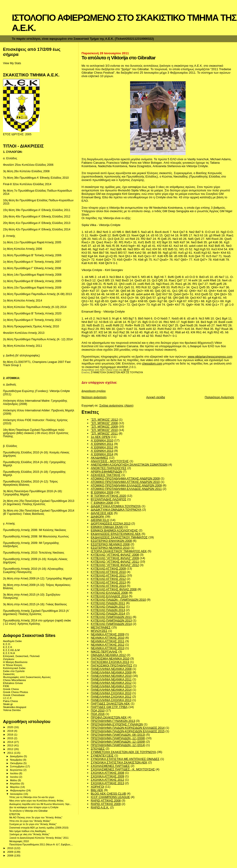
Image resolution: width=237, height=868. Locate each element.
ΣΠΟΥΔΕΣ (98, 749)
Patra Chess (10, 701)
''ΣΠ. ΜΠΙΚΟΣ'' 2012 (104, 420)
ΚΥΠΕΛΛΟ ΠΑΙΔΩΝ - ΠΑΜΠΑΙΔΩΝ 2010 (118, 600)
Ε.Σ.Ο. (7, 644)
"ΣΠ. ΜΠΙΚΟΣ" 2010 (104, 430)
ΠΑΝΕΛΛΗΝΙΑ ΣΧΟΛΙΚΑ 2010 (111, 693)
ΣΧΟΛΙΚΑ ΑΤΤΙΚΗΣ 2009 (107, 776)
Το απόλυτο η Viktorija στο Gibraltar (28, 811)
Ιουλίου (15, 773)
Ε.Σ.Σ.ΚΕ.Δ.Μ (11, 650)
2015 (11, 738)
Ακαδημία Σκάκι (12, 641)
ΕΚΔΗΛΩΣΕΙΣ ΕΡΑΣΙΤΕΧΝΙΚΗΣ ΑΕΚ (116, 534)
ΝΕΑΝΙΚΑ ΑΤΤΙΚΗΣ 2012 (108, 645)
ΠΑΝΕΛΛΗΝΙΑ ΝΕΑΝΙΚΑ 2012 (111, 683)
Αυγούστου (17, 770)
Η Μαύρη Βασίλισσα (15, 662)
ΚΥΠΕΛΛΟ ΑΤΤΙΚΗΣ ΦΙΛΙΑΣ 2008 (114, 589)
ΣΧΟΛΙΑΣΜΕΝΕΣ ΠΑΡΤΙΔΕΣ (110, 766)
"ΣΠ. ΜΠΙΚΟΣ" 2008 (104, 423)
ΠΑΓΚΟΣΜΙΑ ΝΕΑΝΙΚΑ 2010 (110, 659)
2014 (11, 742)
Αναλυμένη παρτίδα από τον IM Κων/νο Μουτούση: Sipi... (40, 804)
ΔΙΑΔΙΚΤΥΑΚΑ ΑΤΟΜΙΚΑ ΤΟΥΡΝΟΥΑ (116, 506)
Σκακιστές (9, 674)
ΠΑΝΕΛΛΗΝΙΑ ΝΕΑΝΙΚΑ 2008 (111, 669)
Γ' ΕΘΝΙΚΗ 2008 (102, 503)
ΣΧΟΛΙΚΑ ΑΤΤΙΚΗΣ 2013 (107, 783)
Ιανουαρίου (17, 794)
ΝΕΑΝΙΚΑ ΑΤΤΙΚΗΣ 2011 (108, 641)
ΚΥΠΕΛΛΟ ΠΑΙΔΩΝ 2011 (108, 603)
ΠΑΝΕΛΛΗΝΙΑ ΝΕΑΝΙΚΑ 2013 (111, 686)
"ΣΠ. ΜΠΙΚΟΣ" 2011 (104, 433)
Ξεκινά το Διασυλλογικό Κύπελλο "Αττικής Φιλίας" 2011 (39, 838)
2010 (11, 848)
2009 (11, 852)
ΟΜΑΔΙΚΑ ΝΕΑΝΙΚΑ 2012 (108, 655)
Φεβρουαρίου (18, 790)
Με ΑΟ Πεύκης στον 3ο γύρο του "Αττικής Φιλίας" (36, 817)
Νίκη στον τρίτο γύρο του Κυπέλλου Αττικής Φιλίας (36, 801)
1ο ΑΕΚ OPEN (100, 437)
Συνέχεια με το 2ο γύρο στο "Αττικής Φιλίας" (33, 824)
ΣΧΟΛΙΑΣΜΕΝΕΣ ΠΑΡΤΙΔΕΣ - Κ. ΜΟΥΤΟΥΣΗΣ (123, 769)
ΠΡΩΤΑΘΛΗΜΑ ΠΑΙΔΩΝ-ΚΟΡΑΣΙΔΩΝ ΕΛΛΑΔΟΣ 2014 (128, 728)
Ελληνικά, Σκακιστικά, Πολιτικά (21, 656)
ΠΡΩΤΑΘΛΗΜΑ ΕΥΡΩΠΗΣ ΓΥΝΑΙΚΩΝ (117, 724)
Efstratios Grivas (13, 683)
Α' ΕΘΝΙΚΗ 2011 (102, 444)
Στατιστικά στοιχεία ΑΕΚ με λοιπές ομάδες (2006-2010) (39, 828)
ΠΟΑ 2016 (98, 714)
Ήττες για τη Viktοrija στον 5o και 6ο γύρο (32, 797)
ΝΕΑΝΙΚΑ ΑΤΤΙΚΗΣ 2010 (108, 638)
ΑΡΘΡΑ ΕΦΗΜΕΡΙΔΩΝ (106, 472)
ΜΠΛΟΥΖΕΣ (99, 631)
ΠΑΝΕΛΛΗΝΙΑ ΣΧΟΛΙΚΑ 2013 (111, 700)
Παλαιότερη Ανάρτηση (219, 397)
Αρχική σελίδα (156, 397)
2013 (11, 745)
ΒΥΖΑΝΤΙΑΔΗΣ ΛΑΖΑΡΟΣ (108, 499)
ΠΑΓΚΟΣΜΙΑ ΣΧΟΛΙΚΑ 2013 (110, 662)
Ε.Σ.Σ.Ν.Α (9, 653)
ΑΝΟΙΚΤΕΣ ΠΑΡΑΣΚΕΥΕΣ (109, 468)
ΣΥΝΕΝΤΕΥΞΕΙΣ (102, 755)
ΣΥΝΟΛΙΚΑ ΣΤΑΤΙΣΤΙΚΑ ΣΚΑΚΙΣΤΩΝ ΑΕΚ (119, 762)
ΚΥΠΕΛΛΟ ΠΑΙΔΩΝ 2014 (108, 613)
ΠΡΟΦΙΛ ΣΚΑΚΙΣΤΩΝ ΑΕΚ (109, 717)
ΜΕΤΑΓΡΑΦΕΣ (101, 627)
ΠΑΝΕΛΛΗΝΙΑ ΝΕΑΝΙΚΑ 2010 (111, 676)
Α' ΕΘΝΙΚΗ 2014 (102, 454)
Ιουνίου (15, 777)
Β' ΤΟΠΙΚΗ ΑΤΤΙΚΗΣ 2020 (108, 496)
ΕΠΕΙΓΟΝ (15, 814)
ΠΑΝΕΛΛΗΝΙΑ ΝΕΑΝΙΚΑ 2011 (111, 679)
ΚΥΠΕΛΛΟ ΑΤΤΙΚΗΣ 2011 (108, 575)
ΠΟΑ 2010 (98, 710)
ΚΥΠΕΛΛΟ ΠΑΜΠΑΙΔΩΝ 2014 (111, 624)
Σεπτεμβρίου (18, 766)
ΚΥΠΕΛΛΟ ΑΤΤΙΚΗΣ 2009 (108, 568)
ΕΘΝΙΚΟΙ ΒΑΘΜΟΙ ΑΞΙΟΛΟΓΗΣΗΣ (114, 530)
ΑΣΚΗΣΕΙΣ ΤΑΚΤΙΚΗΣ (106, 475)
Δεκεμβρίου (17, 756)
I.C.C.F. (8, 698)
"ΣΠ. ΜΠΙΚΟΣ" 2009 (104, 426)
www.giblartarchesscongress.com (210, 357)
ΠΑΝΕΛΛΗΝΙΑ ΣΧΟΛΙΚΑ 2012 (111, 697)
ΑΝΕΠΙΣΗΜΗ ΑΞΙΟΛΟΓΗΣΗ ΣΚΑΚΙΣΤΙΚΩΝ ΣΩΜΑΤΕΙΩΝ (129, 465)
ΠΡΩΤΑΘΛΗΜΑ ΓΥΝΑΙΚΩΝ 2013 (113, 721)
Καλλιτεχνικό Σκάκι (14, 668)
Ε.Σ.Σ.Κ (8, 647)
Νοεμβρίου (17, 760)
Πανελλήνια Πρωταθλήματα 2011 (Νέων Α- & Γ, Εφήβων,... (41, 844)
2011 (11, 753)
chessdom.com (152, 363)
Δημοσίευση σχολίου (94, 391)
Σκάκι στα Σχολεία (14, 671)
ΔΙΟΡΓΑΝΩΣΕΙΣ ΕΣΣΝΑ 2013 (111, 523)
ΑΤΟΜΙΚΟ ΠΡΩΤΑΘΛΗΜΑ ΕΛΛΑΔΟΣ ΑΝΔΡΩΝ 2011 (126, 489)
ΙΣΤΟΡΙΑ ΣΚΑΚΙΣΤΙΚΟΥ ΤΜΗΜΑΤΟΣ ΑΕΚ (119, 551)
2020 (11, 727)
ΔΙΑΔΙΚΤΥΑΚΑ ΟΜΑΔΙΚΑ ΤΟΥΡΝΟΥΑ (116, 510)
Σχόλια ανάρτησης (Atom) (116, 405)
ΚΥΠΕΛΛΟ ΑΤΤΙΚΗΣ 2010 (108, 572)
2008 (11, 855)
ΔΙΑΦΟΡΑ (97, 517)
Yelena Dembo (12, 710)
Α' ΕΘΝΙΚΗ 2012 (102, 447)
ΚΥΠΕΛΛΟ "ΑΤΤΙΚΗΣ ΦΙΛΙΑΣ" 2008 (115, 555)
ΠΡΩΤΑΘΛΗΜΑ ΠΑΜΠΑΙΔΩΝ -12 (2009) (118, 742)
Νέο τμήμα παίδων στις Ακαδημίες (28, 831)
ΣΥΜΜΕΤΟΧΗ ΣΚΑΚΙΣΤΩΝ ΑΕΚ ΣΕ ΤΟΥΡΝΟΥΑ (117, 372)
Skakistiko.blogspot (15, 707)
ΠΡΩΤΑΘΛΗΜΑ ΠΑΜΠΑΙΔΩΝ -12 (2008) (118, 738)
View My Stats (12, 63)
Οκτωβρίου (17, 763)
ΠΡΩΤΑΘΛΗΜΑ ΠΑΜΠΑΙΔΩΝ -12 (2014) (118, 745)
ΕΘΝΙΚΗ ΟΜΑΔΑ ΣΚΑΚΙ (107, 527)
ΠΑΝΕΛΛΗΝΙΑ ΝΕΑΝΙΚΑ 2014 (111, 690)
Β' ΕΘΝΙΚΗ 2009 (102, 492)
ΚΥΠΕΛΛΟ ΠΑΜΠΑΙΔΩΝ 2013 (111, 620)
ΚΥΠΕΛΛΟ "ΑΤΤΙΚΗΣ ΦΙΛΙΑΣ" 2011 (115, 562)
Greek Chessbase (14, 695)
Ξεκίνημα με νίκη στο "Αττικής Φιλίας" (30, 834)
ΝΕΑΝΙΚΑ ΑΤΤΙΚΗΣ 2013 (108, 648)
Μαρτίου (15, 787)
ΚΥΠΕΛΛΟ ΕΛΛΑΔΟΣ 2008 (109, 593)
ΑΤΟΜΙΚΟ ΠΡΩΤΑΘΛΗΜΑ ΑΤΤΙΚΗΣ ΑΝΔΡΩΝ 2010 (125, 482)
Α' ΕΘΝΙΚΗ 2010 (102, 440)
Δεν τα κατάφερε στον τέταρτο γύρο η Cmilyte (34, 807)
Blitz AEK (97, 790)
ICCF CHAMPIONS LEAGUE (110, 797)
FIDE (6, 686)
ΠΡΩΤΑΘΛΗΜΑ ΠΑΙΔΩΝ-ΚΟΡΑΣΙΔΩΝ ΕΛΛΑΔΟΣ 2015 (128, 731)
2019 (11, 731)
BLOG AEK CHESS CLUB (108, 794)
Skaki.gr (8, 704)
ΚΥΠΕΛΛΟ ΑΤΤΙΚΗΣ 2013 (108, 582)
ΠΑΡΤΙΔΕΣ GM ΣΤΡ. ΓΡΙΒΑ (109, 707)
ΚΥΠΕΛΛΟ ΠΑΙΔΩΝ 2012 (108, 607)
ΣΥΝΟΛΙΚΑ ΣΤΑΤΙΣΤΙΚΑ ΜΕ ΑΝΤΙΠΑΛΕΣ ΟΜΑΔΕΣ (125, 759)
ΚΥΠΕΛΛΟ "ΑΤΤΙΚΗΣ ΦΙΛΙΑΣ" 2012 (115, 565)
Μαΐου (14, 780)
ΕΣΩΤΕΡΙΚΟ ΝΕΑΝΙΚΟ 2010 (110, 548)
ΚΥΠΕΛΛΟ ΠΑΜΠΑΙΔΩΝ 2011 (111, 617)
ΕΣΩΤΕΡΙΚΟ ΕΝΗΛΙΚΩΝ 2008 (111, 541)
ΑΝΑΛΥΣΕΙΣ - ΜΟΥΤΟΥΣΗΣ (110, 461)
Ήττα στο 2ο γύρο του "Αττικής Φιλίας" (30, 821)
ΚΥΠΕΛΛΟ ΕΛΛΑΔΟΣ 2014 (109, 596)
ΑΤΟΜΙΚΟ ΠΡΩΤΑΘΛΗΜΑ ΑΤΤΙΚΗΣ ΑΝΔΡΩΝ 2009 (125, 478)
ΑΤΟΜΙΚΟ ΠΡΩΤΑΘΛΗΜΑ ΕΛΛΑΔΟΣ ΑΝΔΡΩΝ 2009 (126, 485)
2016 (11, 734)
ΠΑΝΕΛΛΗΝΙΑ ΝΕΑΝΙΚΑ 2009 (111, 672)
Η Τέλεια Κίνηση (13, 665)
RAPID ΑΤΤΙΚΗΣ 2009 (106, 804)
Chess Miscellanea (14, 680)
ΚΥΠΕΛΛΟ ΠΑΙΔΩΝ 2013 (108, 610)
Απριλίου (15, 784)
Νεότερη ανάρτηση (94, 397)
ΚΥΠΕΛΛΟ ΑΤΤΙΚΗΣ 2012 (108, 579)
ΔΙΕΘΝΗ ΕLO (100, 520)
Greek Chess (11, 689)
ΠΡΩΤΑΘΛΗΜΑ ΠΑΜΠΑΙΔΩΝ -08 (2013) (118, 735)
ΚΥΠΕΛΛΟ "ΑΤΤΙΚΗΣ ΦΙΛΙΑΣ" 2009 (115, 558)
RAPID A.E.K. (100, 807)
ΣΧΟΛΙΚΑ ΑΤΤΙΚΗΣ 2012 (107, 780)
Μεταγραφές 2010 (19, 841)
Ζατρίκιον (9, 659)
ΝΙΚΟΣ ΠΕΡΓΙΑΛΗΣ (104, 652)
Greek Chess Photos (16, 692)
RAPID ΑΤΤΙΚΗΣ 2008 (106, 800)
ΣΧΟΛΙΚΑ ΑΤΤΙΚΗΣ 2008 (107, 773)
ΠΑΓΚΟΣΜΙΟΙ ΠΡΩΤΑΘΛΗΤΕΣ (111, 665)
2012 (11, 749)
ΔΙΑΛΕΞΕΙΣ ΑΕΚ (102, 513)
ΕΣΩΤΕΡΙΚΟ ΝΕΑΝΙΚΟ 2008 (110, 544)
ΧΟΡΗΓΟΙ (97, 787)
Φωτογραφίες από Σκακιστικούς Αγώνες (27, 677)
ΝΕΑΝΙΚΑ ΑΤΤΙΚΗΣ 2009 (108, 634)
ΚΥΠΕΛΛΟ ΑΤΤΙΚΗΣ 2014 (108, 586)
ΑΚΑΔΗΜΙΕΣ (99, 458)
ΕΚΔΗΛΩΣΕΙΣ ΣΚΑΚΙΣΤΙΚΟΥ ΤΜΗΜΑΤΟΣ (119, 537)
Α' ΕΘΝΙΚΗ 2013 (102, 451)
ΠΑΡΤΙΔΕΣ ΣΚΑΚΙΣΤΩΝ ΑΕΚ (110, 704)
